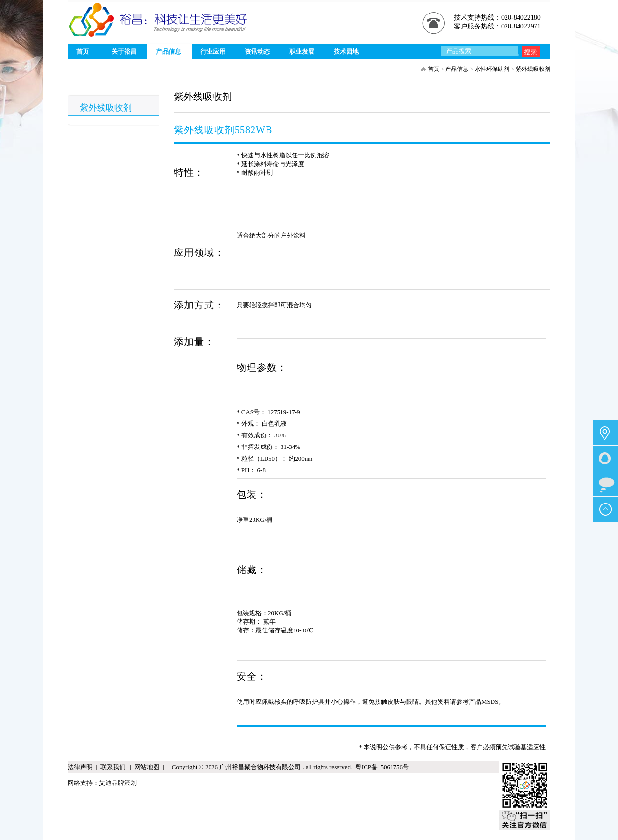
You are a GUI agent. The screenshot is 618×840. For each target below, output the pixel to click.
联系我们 (114, 767)
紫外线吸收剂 (533, 69)
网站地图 (147, 767)
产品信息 (457, 69)
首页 (434, 69)
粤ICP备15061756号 (380, 767)
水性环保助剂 (492, 69)
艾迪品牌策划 (118, 783)
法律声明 (80, 767)
